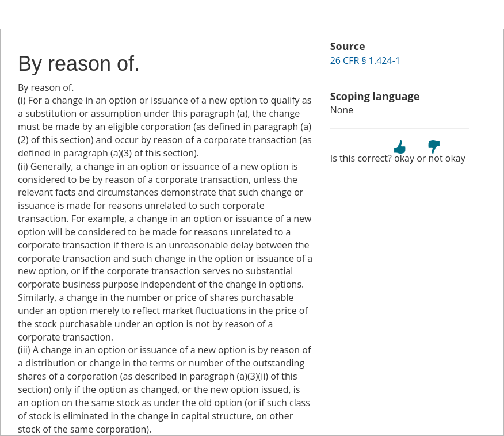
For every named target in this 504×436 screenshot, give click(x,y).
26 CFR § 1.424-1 (365, 60)
